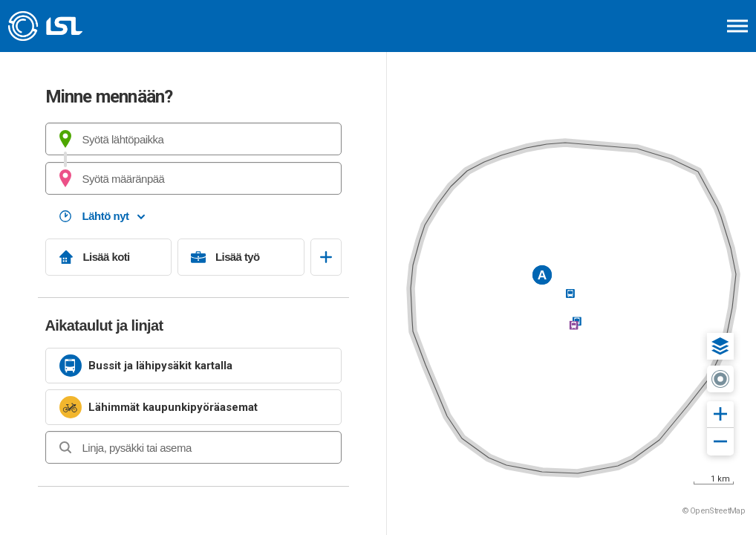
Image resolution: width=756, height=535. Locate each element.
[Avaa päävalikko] (737, 26)
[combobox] (193, 139)
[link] (193, 366)
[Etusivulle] (85, 26)
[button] (720, 346)
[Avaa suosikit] (326, 257)
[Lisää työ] (241, 257)
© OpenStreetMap (714, 511)
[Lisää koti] (109, 257)
